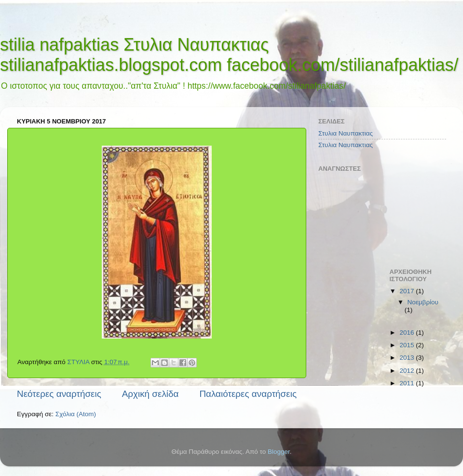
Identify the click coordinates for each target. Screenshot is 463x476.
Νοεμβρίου (423, 302)
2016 (408, 333)
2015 (408, 345)
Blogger (279, 452)
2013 (408, 358)
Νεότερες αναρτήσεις (59, 394)
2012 (408, 371)
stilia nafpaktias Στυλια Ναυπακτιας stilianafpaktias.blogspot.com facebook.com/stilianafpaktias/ (229, 55)
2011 (408, 383)
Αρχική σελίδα (150, 394)
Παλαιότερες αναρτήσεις (248, 394)
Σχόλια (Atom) (76, 414)
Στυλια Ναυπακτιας (346, 133)
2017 (408, 291)
